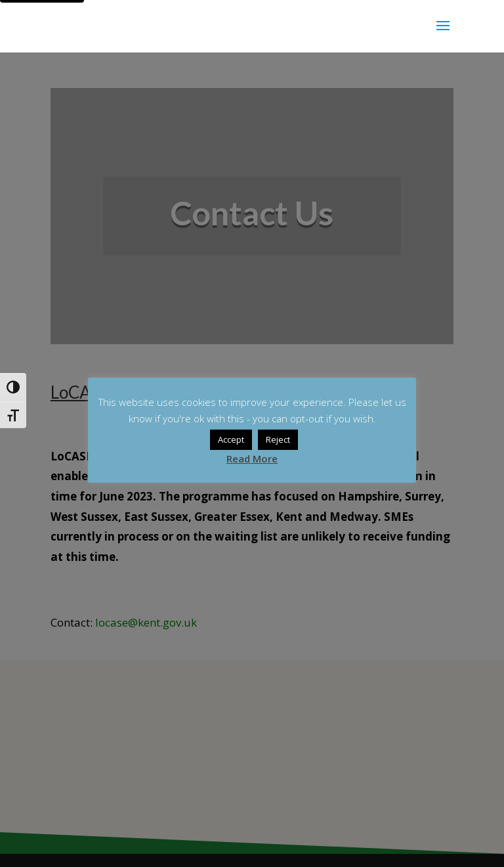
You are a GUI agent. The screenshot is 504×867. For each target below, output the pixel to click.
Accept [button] (231, 439)
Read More (252, 458)
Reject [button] (278, 439)
